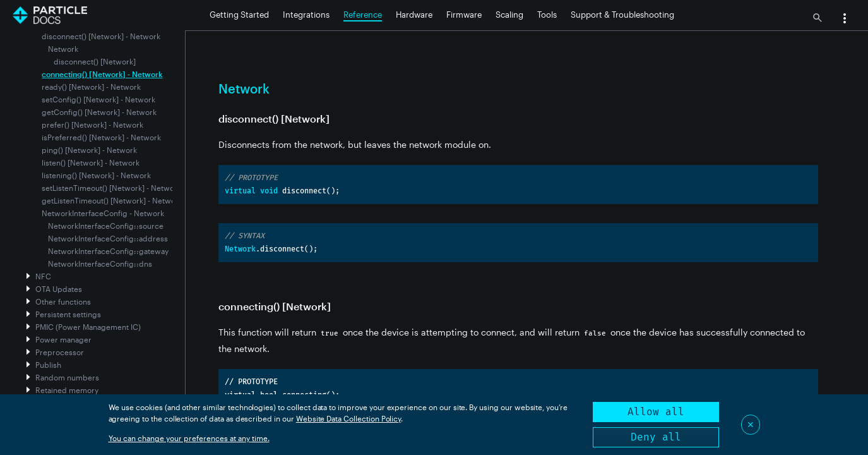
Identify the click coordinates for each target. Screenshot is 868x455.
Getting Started (239, 15)
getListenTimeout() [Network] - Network (112, 200)
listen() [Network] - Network (91, 162)
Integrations (306, 15)
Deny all (656, 437)
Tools (547, 15)
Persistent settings (68, 314)
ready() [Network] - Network (91, 87)
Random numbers (67, 377)
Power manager (63, 339)
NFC (43, 276)
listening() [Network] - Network (96, 175)
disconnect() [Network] (95, 61)
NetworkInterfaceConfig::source (106, 226)
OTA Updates (59, 289)
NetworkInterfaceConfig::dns (100, 264)
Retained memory (67, 390)
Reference (363, 15)
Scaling (509, 15)
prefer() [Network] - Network (92, 124)
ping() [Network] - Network (89, 150)
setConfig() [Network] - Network (98, 99)
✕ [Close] (751, 424)
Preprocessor (60, 352)
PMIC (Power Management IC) (88, 327)
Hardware (414, 15)
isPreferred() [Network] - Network (101, 137)
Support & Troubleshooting (622, 15)
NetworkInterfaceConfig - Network (103, 213)
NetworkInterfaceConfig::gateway (108, 251)
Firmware (464, 15)
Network (63, 49)
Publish (48, 365)
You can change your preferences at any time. (189, 438)
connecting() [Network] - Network (102, 74)
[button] (845, 20)
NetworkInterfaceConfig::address (108, 238)
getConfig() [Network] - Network (99, 112)
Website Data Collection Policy (349, 418)
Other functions (63, 301)
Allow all (656, 412)
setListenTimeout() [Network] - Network (111, 188)
